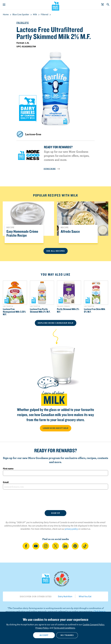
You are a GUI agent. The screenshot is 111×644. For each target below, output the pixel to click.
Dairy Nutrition (65, 596)
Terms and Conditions (64, 628)
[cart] (103, 5)
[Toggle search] (108, 5)
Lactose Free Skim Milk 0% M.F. (95, 310)
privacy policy (71, 529)
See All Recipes (56, 251)
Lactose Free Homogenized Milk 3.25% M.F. (14, 312)
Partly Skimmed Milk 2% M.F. (68, 310)
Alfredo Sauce (70, 232)
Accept (44, 635)
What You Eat (85, 596)
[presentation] (55, 500)
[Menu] (4, 5)
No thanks (67, 635)
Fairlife (23, 23)
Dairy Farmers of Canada (56, 6)
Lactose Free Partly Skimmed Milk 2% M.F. (40, 310)
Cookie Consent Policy (93, 624)
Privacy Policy (42, 628)
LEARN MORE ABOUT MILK (56, 428)
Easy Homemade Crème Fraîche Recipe (22, 233)
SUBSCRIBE (52, 169)
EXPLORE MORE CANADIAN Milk (56, 323)
